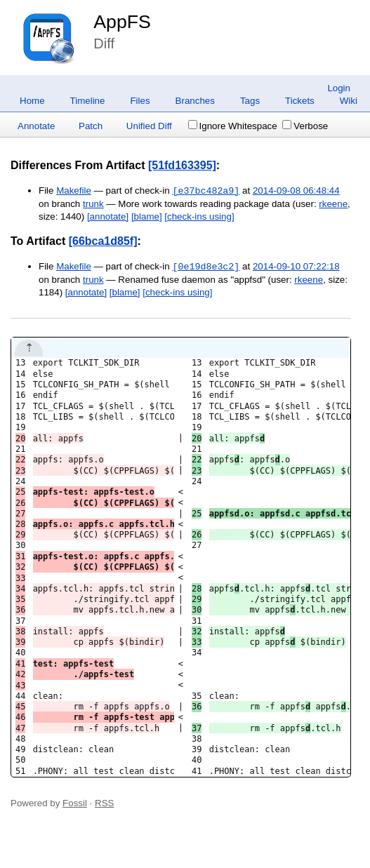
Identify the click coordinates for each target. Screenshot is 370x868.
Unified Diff (149, 126)
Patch (91, 126)
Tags (250, 101)
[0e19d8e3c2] (206, 267)
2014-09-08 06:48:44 (296, 191)
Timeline (88, 101)
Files (140, 101)
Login (339, 88)
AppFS (122, 22)
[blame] (147, 216)
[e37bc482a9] (206, 191)
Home (32, 101)
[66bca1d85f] (103, 241)
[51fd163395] (182, 165)
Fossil (75, 803)
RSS (104, 803)
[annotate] (108, 216)
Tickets (300, 101)
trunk (93, 204)
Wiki (349, 101)
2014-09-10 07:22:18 (296, 267)
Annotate (36, 126)
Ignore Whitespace (233, 126)
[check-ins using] (199, 216)
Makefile (74, 191)
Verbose (305, 126)
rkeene (333, 204)
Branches (195, 101)
